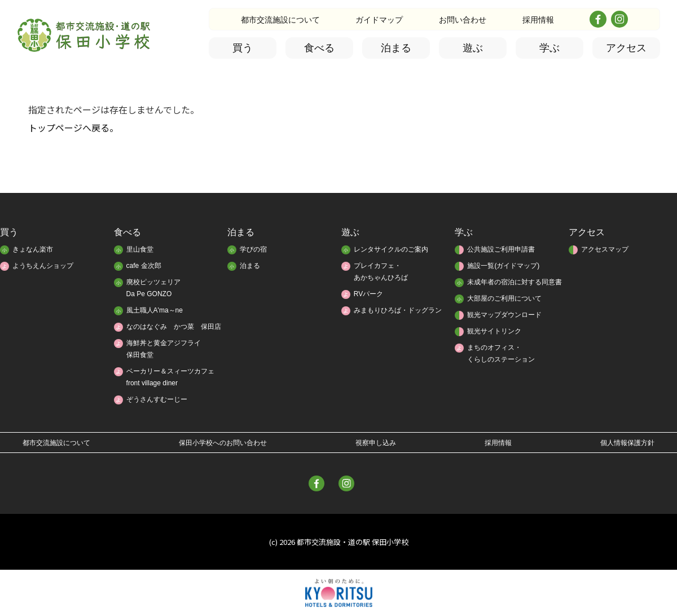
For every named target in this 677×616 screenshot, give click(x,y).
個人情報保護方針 (627, 443)
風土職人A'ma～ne (155, 310)
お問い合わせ (463, 20)
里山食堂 (140, 249)
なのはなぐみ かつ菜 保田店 (174, 327)
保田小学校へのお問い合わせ (223, 443)
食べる (319, 48)
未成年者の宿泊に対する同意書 (515, 282)
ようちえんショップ (43, 266)
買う (243, 48)
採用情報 (538, 20)
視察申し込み (376, 443)
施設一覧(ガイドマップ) (503, 266)
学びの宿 (253, 249)
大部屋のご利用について (504, 298)
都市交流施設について (280, 20)
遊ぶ (473, 48)
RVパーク (368, 294)
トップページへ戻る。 (73, 127)
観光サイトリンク (494, 331)
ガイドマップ (379, 20)
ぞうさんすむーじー (157, 399)
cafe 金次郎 (144, 266)
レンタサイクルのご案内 (391, 249)
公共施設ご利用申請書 (501, 249)
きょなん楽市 (33, 249)
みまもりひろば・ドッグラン (398, 310)
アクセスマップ (605, 249)
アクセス (626, 48)
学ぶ (549, 48)
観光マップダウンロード (504, 315)
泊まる (396, 48)
